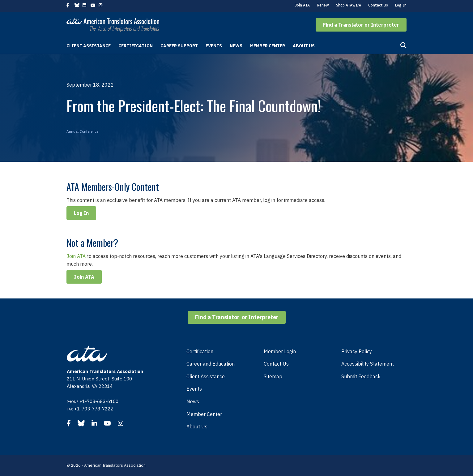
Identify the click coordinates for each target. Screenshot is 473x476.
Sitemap (273, 376)
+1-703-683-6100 (99, 401)
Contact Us (378, 5)
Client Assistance (89, 46)
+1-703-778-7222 (94, 409)
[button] (361, 25)
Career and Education (211, 364)
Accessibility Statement (368, 364)
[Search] (403, 45)
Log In (401, 5)
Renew (323, 5)
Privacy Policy (357, 351)
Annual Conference (82, 131)
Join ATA (302, 5)
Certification (136, 46)
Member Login (280, 351)
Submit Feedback (361, 376)
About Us (304, 46)
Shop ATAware (349, 5)
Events (214, 46)
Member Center (268, 46)
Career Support (179, 46)
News (236, 46)
